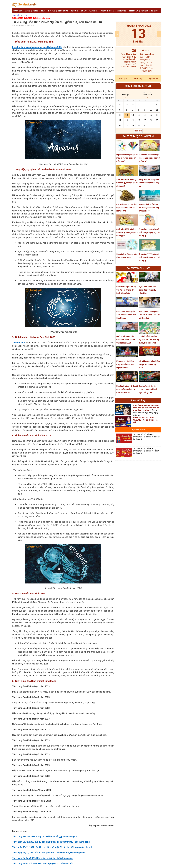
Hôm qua (123, 78)
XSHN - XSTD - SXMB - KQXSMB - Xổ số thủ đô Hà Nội (145, 420)
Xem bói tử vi (19, 343)
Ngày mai (153, 78)
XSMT (29, 18)
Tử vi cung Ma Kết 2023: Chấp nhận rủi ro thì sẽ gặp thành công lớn (45, 836)
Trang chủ (17, 15)
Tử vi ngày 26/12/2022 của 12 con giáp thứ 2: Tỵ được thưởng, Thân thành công (51, 842)
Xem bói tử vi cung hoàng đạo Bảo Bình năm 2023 (37, 47)
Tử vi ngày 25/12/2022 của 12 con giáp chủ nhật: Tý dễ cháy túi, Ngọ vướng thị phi (52, 847)
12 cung (26, 15)
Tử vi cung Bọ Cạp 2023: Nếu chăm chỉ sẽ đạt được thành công (43, 858)
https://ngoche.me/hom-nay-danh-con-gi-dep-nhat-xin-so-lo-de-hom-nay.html (146, 408)
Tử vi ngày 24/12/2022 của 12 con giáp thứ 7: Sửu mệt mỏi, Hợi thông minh (49, 853)
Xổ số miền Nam (43, 18)
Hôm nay (138, 78)
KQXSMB (19, 18)
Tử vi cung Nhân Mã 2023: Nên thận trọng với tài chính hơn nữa (43, 863)
